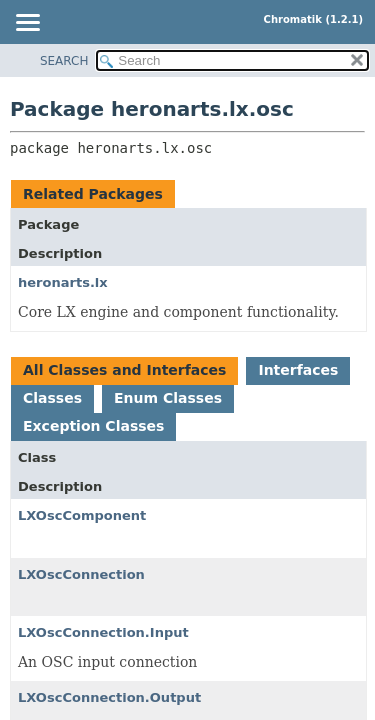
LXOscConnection (81, 574)
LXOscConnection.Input (103, 632)
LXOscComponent (82, 515)
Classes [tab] (52, 398)
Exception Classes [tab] (93, 426)
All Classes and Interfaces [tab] (124, 370)
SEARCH (64, 61)
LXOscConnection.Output (109, 697)
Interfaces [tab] (298, 370)
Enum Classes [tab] (168, 398)
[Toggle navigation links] (27, 24)
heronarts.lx (63, 282)
